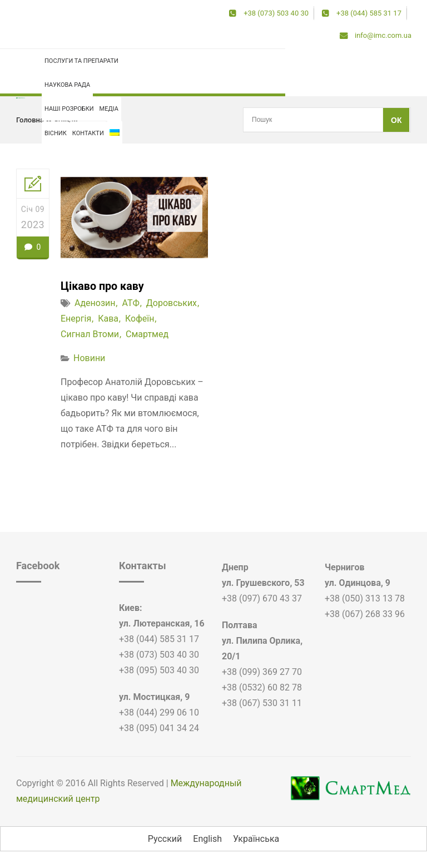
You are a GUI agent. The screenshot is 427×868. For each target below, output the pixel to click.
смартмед (147, 334)
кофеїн (66, 120)
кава (108, 319)
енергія (76, 319)
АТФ (130, 303)
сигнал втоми (90, 334)
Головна (30, 120)
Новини (89, 358)
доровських (172, 303)
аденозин (95, 303)
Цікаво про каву (103, 286)
